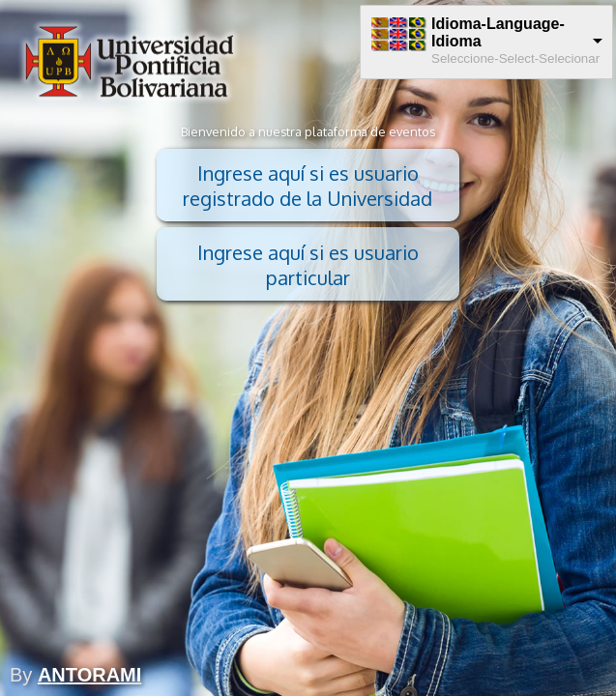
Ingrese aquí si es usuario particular (308, 265)
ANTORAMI (89, 675)
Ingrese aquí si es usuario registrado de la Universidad (308, 186)
